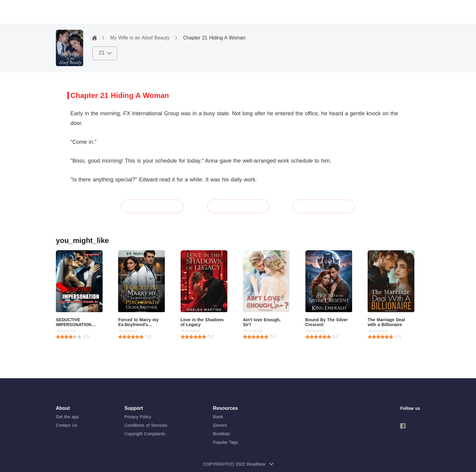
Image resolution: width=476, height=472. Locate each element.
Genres (220, 425)
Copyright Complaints (145, 434)
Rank (218, 417)
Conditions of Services (146, 425)
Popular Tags (226, 442)
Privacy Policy (138, 417)
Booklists (222, 434)
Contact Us (66, 425)
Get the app (67, 417)
